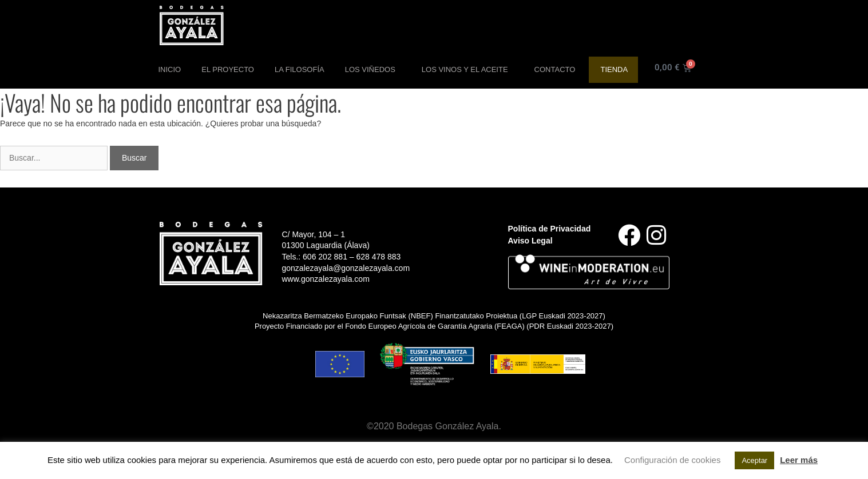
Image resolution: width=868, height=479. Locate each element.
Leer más (799, 460)
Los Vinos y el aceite (468, 70)
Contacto (555, 69)
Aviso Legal (530, 241)
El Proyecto (228, 69)
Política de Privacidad (550, 229)
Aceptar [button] (754, 460)
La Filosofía (300, 69)
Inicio (170, 69)
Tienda (614, 69)
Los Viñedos (373, 70)
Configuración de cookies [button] (672, 460)
